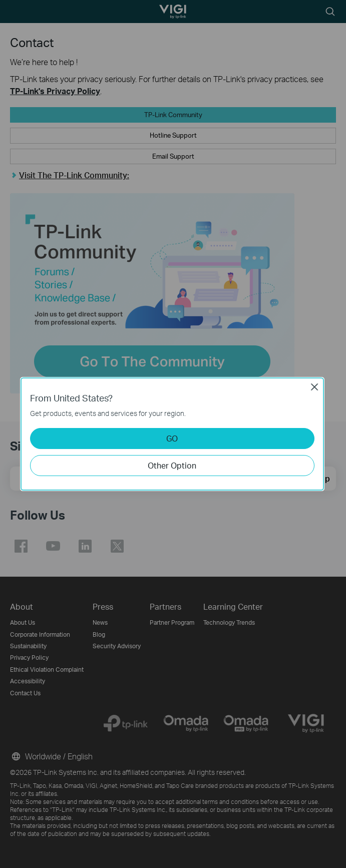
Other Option (172, 465)
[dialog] (173, 434)
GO (172, 438)
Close (314, 387)
